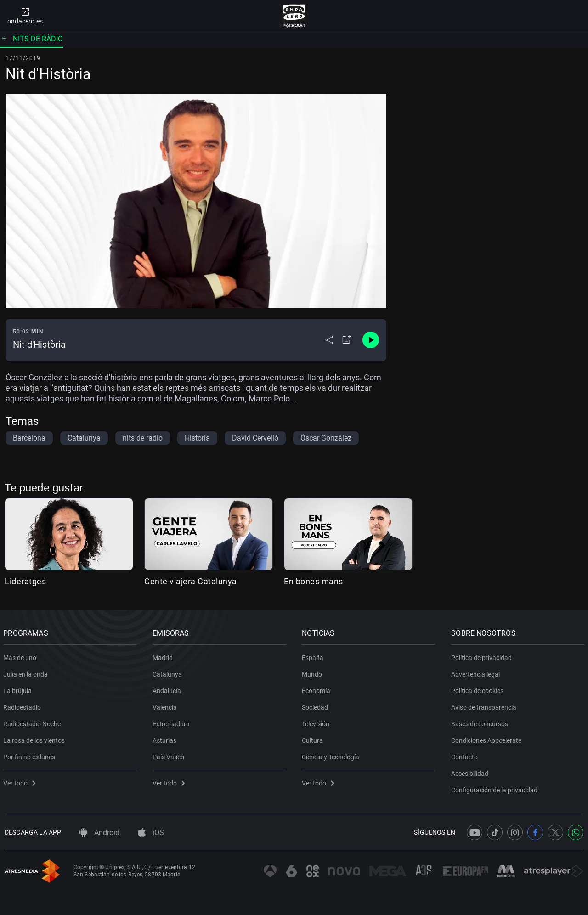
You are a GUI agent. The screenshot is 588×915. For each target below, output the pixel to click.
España (314, 656)
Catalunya (169, 672)
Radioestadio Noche (33, 722)
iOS (151, 833)
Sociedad (316, 706)
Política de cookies (479, 689)
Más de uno (21, 656)
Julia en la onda (27, 672)
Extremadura (172, 722)
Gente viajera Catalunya (191, 581)
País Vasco (170, 755)
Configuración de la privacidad (496, 788)
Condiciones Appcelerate (488, 739)
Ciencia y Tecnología (332, 755)
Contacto (466, 755)
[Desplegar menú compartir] (329, 340)
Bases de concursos (481, 722)
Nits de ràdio (31, 39)
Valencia (166, 706)
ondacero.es (25, 16)
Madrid (164, 656)
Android (99, 833)
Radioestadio (23, 706)
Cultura (314, 739)
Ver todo (21, 781)
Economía (317, 689)
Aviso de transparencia (485, 706)
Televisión (317, 722)
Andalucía (168, 689)
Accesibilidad (471, 772)
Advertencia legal (477, 672)
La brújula (19, 689)
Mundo (313, 672)
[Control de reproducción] (371, 340)
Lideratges (25, 581)
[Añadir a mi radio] (347, 340)
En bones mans (314, 581)
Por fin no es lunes (31, 755)
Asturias (166, 739)
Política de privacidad (483, 656)
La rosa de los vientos (35, 739)
